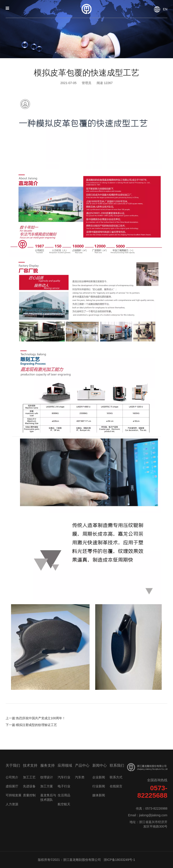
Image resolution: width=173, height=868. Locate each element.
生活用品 (64, 795)
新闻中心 (100, 765)
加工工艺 (29, 777)
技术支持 (30, 765)
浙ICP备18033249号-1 (119, 860)
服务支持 (48, 765)
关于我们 (13, 765)
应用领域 (65, 765)
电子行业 (64, 786)
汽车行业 (64, 777)
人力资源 (12, 804)
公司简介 (12, 777)
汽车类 (80, 777)
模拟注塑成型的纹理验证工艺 (36, 725)
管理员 (86, 83)
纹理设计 (47, 777)
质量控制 (29, 795)
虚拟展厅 (12, 786)
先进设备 (29, 786)
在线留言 (116, 786)
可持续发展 (14, 795)
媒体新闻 (99, 795)
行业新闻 (99, 786)
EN (165, 9)
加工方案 (47, 786)
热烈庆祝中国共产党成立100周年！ (41, 718)
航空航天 (64, 804)
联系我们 (117, 765)
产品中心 (82, 765)
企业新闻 (99, 777)
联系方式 (116, 777)
